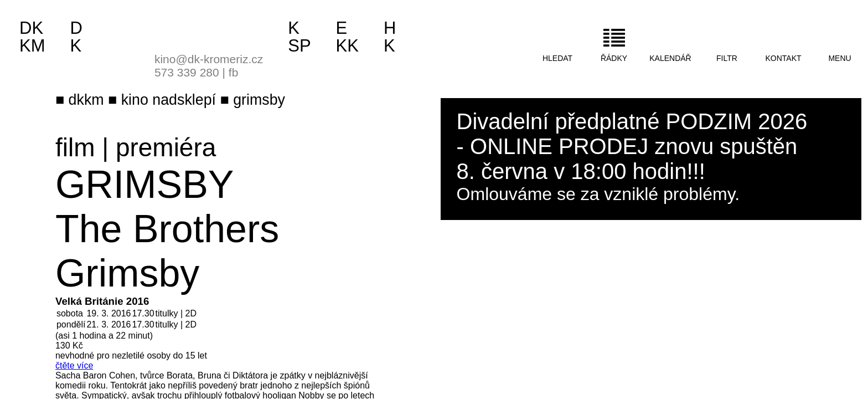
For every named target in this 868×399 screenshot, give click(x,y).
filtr (727, 58)
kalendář (670, 58)
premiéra (166, 147)
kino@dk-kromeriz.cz (209, 59)
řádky (614, 58)
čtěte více (74, 365)
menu (839, 58)
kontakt (783, 58)
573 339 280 (187, 72)
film (75, 147)
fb (234, 72)
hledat (557, 58)
